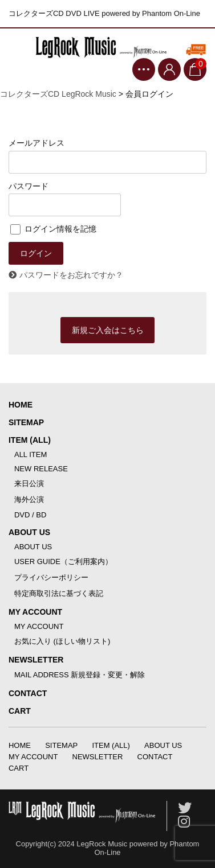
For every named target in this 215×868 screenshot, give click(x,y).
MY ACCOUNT (35, 612)
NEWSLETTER (36, 660)
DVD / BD (30, 515)
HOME (21, 405)
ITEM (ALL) (30, 440)
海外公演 (29, 499)
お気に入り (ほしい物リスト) (62, 641)
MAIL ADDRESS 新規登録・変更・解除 (80, 675)
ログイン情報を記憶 (53, 229)
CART (20, 711)
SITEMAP (26, 422)
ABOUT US (29, 532)
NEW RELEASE (41, 469)
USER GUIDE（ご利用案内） (63, 561)
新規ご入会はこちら (108, 330)
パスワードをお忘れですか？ (71, 275)
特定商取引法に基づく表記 (59, 593)
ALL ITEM (31, 454)
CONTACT (28, 693)
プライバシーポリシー (51, 577)
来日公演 (29, 484)
